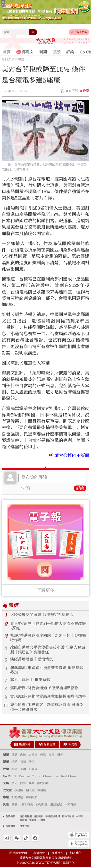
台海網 (42, 821)
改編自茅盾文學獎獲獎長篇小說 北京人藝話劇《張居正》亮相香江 (48, 650)
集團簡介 (25, 745)
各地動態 (42, 805)
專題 (6, 798)
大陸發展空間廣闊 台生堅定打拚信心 (42, 615)
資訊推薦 (27, 805)
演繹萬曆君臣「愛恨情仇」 (33, 660)
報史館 (73, 745)
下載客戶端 (80, 32)
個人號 (30, 791)
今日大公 (8, 59)
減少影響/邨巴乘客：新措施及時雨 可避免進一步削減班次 (47, 708)
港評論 (33, 770)
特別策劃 (32, 798)
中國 (21, 59)
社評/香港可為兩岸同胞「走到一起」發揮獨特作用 (48, 638)
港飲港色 (43, 784)
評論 (80, 488)
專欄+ (15, 805)
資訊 (6, 805)
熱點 (14, 763)
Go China (10, 777)
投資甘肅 (25, 827)
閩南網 (33, 821)
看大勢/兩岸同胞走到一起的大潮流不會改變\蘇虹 (48, 626)
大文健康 (70, 805)
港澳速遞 (56, 805)
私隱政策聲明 (18, 854)
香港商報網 (26, 817)
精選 (32, 763)
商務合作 (58, 854)
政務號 (19, 791)
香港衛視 (39, 817)
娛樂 (32, 784)
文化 (14, 784)
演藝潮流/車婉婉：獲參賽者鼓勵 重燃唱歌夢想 (47, 671)
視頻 (6, 763)
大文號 (7, 791)
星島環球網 (68, 817)
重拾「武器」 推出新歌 (30, 680)
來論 (23, 770)
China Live (51, 777)
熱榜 (13, 605)
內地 (23, 756)
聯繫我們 (39, 854)
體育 (23, 784)
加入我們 (76, 854)
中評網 (80, 817)
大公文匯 (45, 41)
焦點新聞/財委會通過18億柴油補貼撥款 (45, 689)
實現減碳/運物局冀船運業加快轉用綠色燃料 (48, 697)
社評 (14, 770)
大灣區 (33, 756)
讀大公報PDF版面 (72, 456)
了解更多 (46, 590)
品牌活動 (50, 745)
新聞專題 (17, 798)
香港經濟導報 (53, 817)
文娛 (6, 784)
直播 (23, 763)
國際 (51, 756)
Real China (69, 777)
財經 (60, 756)
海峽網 (23, 821)
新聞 (6, 756)
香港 (14, 756)
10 (6, 706)
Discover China (30, 777)
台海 (43, 756)
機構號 (42, 791)
